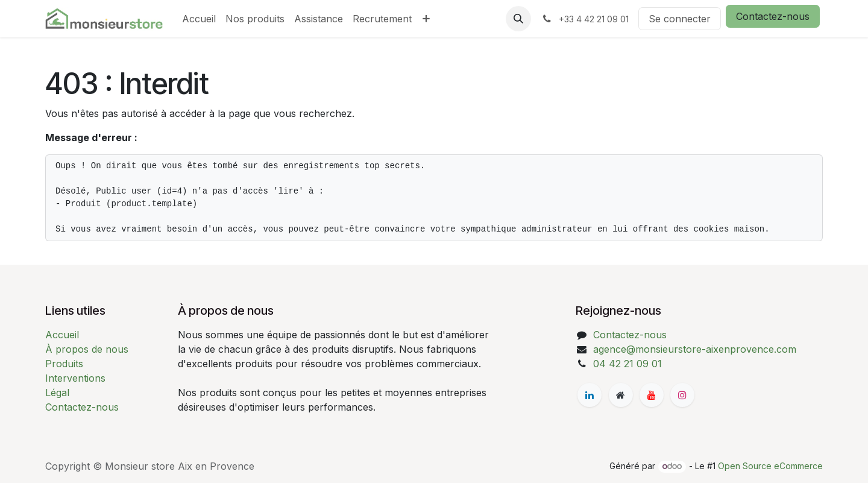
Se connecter (680, 19)
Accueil (62, 335)
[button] (518, 19)
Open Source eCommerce (770, 466)
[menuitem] (199, 19)
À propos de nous (87, 349)
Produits (64, 364)
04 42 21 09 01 (627, 364)
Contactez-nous (773, 16)
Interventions (75, 378)
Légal (57, 393)
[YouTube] (652, 395)
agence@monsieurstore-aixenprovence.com (695, 349)
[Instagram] (682, 395)
